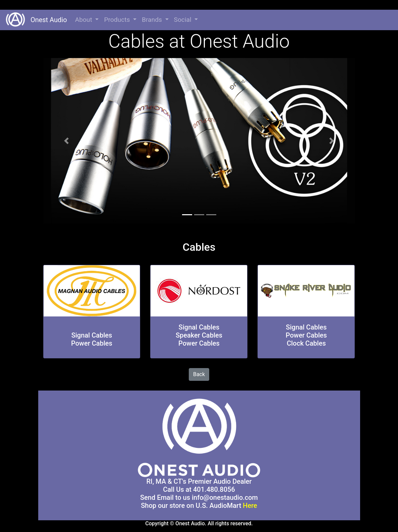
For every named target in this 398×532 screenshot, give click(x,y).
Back (199, 374)
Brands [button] (153, 20)
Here (250, 506)
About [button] (84, 20)
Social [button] (184, 20)
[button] (67, 141)
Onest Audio (46, 20)
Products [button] (118, 20)
